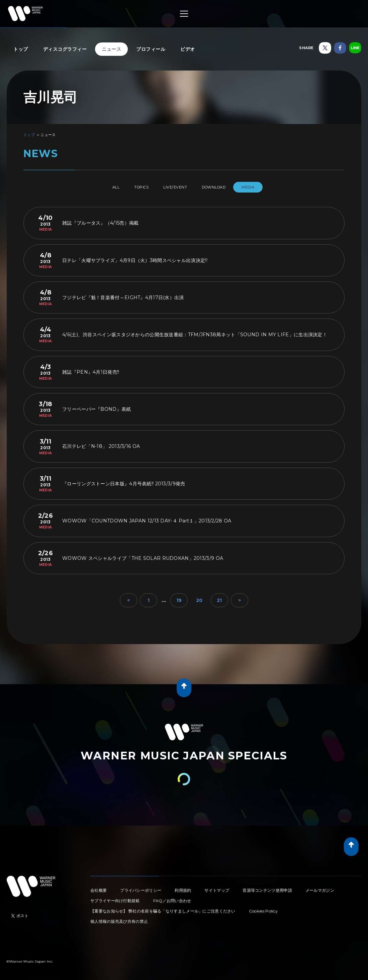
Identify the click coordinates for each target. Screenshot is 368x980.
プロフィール (151, 49)
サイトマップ (217, 888)
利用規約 (183, 888)
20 (199, 598)
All (103, 187)
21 (219, 598)
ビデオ (188, 49)
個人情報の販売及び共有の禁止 (119, 919)
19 (179, 598)
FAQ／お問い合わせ (172, 898)
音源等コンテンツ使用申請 (267, 888)
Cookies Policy (263, 908)
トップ (21, 49)
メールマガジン (320, 888)
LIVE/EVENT (176, 187)
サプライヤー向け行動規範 (115, 898)
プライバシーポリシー (141, 888)
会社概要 (99, 888)
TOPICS (136, 187)
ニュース (111, 49)
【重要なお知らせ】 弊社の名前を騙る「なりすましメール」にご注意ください (163, 908)
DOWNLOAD (222, 187)
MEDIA (262, 187)
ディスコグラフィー (65, 49)
